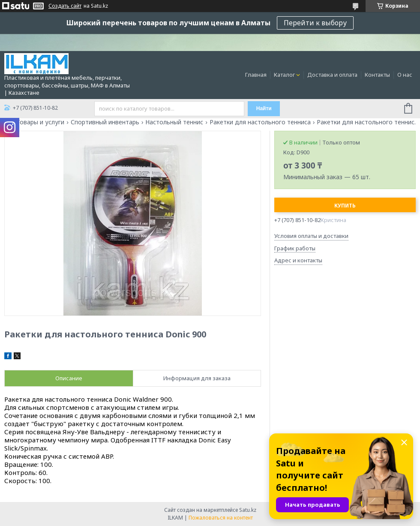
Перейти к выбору (315, 23)
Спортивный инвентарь (105, 122)
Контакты (377, 75)
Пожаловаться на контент (221, 518)
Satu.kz (248, 510)
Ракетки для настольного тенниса (260, 122)
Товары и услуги (40, 122)
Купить (345, 206)
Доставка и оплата (332, 75)
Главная (256, 75)
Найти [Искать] (264, 108)
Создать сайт (65, 6)
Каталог (284, 75)
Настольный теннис (174, 122)
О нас (405, 75)
